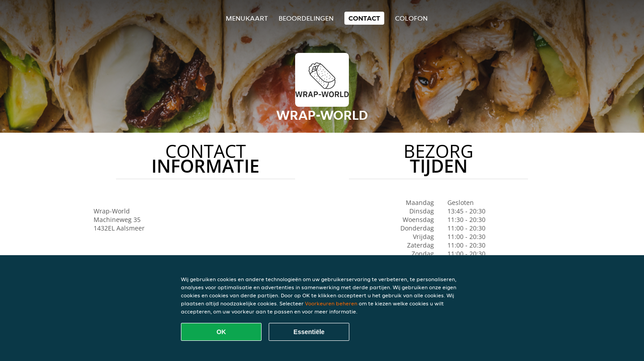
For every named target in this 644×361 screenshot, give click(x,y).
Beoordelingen (306, 18)
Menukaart (247, 18)
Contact (364, 18)
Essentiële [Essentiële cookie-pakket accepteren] (309, 332)
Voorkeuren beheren (331, 303)
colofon (411, 18)
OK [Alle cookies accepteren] (221, 332)
